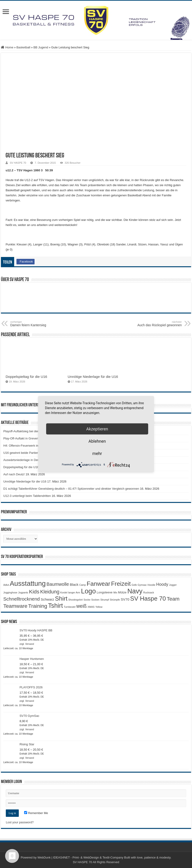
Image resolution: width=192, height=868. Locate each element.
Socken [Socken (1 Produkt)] (96, 600)
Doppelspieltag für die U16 (26, 377)
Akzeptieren (97, 429)
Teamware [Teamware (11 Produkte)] (15, 606)
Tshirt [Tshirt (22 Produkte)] (55, 606)
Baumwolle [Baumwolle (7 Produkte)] (58, 584)
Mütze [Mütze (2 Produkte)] (122, 592)
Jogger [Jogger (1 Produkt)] (173, 585)
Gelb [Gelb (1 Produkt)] (134, 585)
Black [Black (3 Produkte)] (74, 584)
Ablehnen (97, 441)
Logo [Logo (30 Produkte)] (88, 591)
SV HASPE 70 (18, 163)
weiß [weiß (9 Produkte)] (82, 606)
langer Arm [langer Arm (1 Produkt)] (74, 592)
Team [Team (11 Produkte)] (173, 599)
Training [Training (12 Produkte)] (38, 606)
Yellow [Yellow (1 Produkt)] (99, 607)
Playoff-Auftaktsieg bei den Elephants (28, 431)
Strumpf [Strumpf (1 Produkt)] (105, 600)
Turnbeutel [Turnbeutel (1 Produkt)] (70, 607)
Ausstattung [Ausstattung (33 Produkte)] (28, 583)
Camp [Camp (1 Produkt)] (83, 585)
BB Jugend (41, 47)
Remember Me (36, 813)
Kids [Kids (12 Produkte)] (34, 592)
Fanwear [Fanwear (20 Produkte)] (99, 584)
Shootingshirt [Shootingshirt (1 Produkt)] (75, 600)
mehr (97, 453)
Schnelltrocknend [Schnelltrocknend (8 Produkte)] (21, 599)
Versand (29, 644)
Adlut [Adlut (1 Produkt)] (6, 585)
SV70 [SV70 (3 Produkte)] (125, 599)
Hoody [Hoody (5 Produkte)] (162, 584)
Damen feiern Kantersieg (34, 324)
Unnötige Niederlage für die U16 (93, 377)
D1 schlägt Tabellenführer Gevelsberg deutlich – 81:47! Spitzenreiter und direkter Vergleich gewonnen (71, 489)
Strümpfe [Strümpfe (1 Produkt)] (115, 600)
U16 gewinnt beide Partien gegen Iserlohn (31, 453)
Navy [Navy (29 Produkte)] (135, 591)
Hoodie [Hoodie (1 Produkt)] (151, 585)
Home (7, 47)
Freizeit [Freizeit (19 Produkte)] (121, 584)
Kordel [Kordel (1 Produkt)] (64, 592)
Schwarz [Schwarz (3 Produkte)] (47, 599)
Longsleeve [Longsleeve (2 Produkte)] (105, 592)
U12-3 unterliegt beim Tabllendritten (27, 496)
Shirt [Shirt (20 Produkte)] (61, 599)
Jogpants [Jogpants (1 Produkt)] (23, 592)
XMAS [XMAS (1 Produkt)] (91, 607)
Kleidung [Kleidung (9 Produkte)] (50, 592)
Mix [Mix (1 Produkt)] (115, 592)
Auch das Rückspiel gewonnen (158, 324)
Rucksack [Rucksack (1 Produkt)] (149, 592)
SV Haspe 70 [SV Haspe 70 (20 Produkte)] (148, 599)
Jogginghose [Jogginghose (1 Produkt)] (10, 592)
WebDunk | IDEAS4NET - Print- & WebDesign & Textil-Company (80, 857)
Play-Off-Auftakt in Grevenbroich (25, 438)
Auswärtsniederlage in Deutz (22, 460)
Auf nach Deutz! (14, 474)
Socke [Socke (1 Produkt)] (87, 600)
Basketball (23, 47)
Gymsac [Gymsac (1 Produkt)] (142, 585)
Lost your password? (20, 822)
